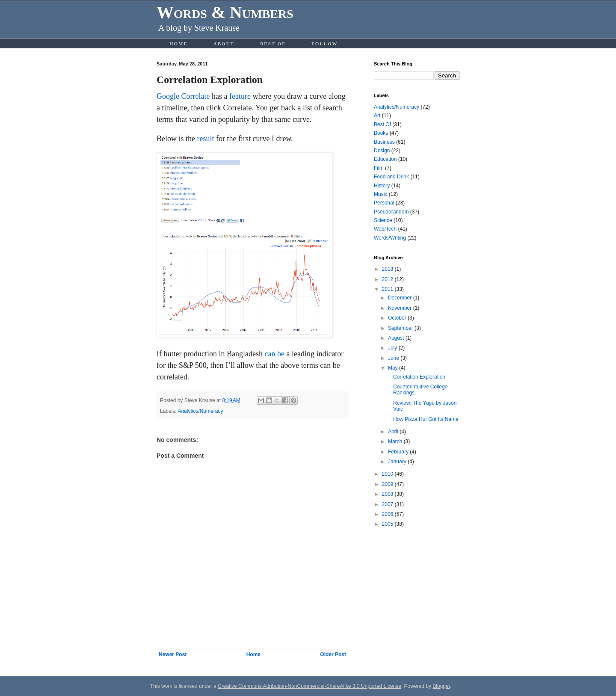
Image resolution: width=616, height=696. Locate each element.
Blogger (441, 686)
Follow (325, 44)
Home (179, 44)
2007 (388, 504)
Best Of (273, 44)
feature (240, 96)
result (206, 139)
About (224, 44)
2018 (388, 269)
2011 (388, 289)
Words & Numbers (225, 12)
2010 (388, 474)
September (401, 328)
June (394, 358)
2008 (388, 494)
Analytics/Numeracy (200, 411)
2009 (388, 484)
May (394, 368)
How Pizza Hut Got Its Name (426, 419)
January (398, 462)
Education (385, 159)
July (393, 348)
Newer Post (173, 655)
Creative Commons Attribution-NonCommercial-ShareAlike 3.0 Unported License (309, 686)
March (396, 441)
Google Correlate (183, 96)
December (401, 298)
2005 (388, 524)
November (401, 308)
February (399, 452)
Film (379, 168)
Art (377, 116)
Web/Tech (385, 229)
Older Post (333, 655)
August (397, 338)
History (382, 186)
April (394, 432)
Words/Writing (390, 238)
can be (274, 354)
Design (382, 151)
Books (381, 133)
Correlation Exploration (419, 377)
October (398, 318)
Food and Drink (391, 177)
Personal (384, 203)
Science (383, 220)
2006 (388, 514)
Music (381, 194)
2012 (388, 279)
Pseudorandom (391, 212)
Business (384, 142)
